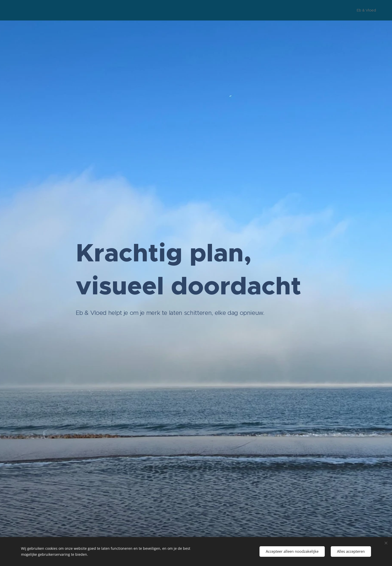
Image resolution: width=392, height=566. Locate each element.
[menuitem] (365, 10)
